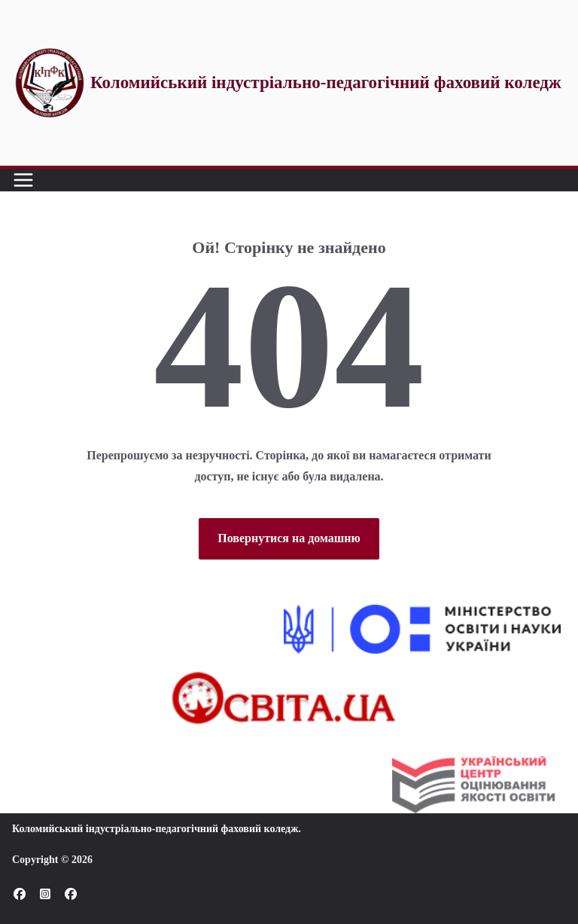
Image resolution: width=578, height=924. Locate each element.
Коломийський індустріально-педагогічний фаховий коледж (155, 829)
